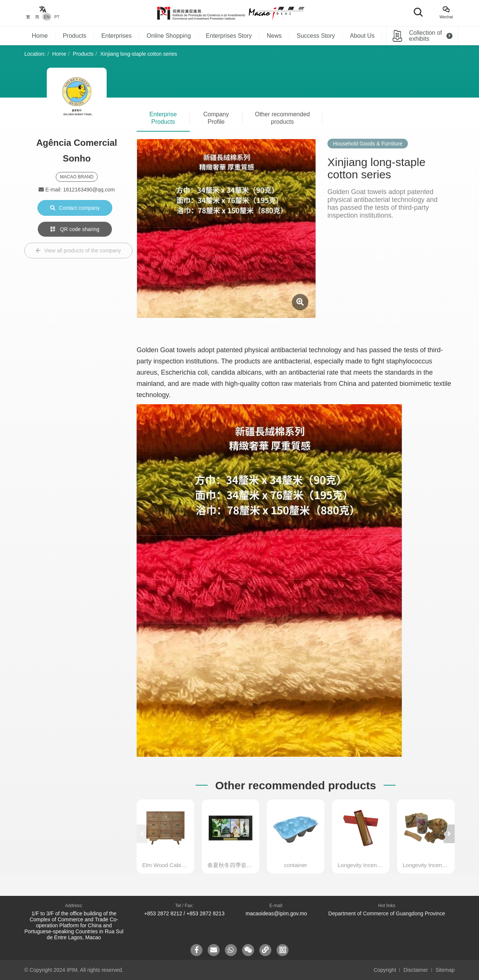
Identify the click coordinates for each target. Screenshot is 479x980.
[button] (449, 834)
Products (75, 36)
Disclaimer (416, 970)
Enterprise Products (163, 118)
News (274, 36)
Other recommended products (282, 118)
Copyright (385, 970)
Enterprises (117, 36)
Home (40, 36)
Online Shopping (169, 36)
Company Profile (216, 118)
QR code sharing (75, 229)
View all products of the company (78, 251)
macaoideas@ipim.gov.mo (276, 913)
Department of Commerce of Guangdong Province (387, 913)
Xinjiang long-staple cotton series (139, 54)
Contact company (75, 208)
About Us (362, 36)
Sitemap (445, 970)
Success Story (316, 36)
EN (47, 17)
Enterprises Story (229, 36)
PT (57, 17)
